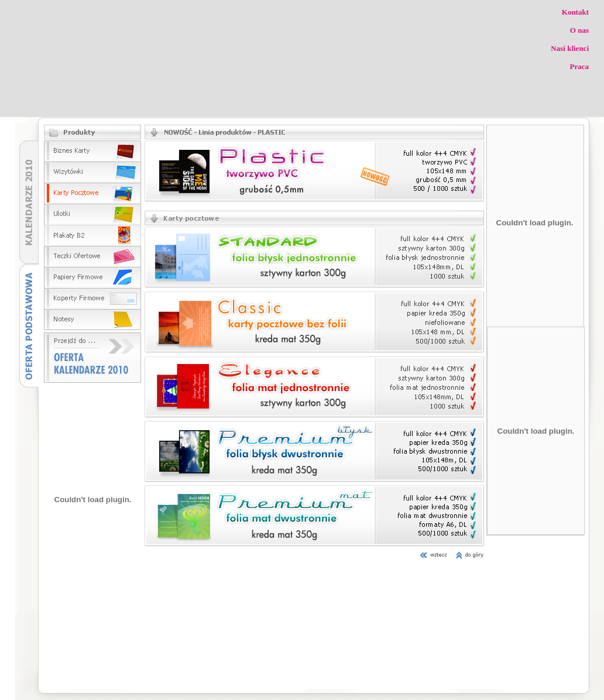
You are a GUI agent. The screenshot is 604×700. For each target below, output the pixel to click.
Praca (579, 66)
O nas (579, 30)
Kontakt (575, 12)
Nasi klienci (570, 48)
